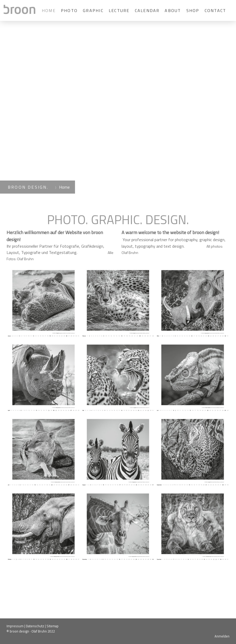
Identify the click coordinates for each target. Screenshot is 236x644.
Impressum (15, 626)
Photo (69, 10)
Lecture (119, 10)
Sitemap (53, 626)
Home (49, 10)
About (173, 10)
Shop (193, 10)
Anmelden (222, 636)
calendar (147, 10)
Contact (215, 10)
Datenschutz (35, 626)
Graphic (93, 10)
